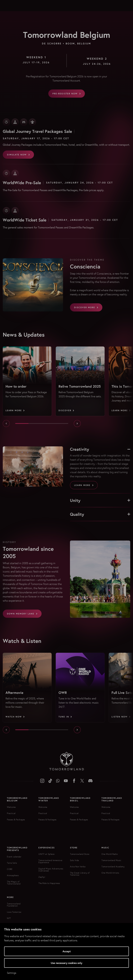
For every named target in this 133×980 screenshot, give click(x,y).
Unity (100, 500)
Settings (12, 973)
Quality (100, 514)
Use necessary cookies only (66, 963)
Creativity (100, 449)
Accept (67, 951)
